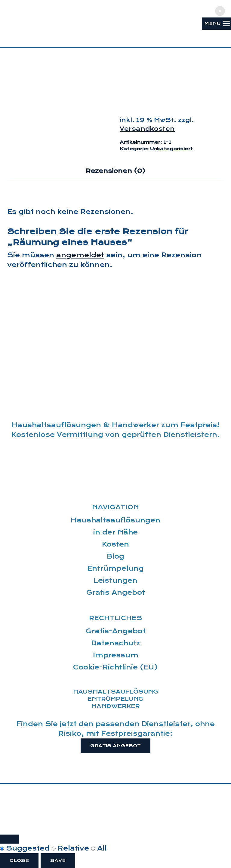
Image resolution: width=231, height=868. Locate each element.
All (99, 848)
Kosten (115, 544)
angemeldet (80, 255)
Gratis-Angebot (116, 631)
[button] (220, 11)
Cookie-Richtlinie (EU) (115, 667)
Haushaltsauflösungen (115, 520)
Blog (115, 556)
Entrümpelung (115, 569)
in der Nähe (115, 532)
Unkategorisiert (171, 149)
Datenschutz (116, 643)
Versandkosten (147, 129)
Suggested (26, 848)
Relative (71, 848)
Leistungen (115, 581)
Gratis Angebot (116, 593)
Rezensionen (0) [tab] (115, 171)
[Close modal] (10, 839)
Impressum (116, 655)
